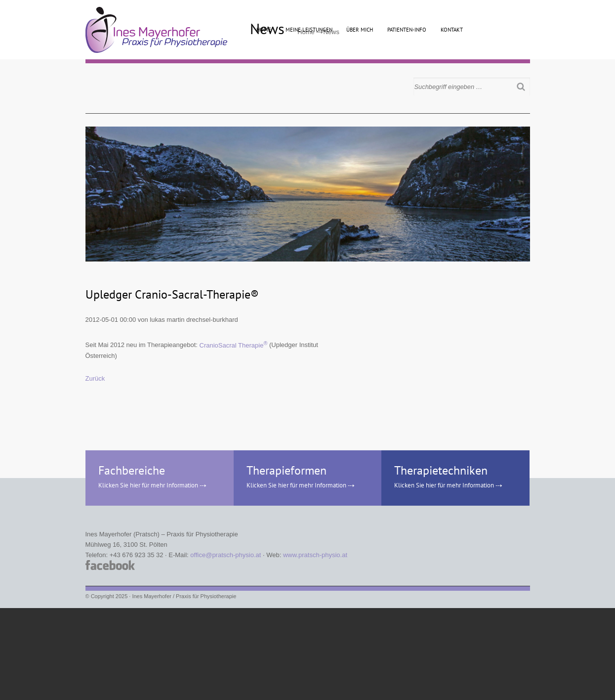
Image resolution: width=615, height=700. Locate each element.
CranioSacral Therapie (234, 345)
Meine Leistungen (309, 30)
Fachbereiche (132, 470)
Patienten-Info (407, 30)
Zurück (95, 378)
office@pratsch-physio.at (225, 555)
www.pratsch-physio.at (315, 555)
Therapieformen (287, 470)
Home (264, 30)
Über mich (360, 30)
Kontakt (452, 30)
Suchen (523, 87)
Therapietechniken (441, 470)
